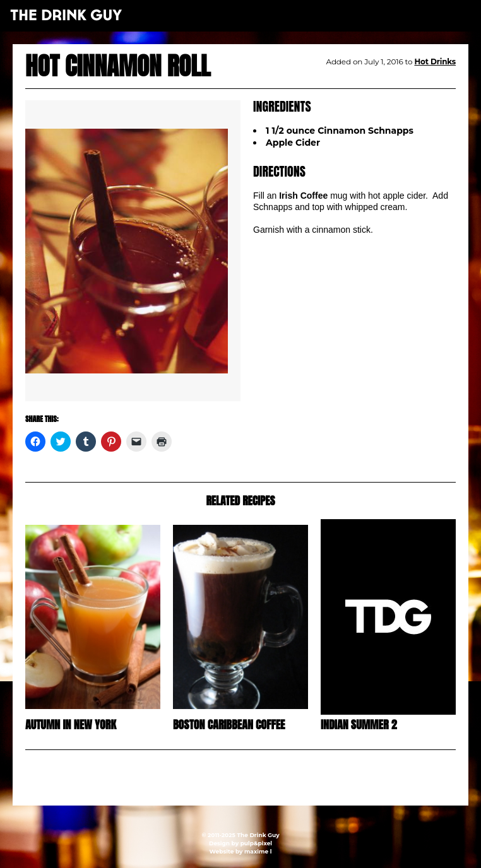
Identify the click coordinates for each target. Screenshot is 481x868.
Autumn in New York (71, 724)
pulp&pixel (256, 843)
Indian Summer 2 (359, 724)
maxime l (258, 851)
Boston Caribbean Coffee (229, 724)
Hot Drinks (435, 62)
